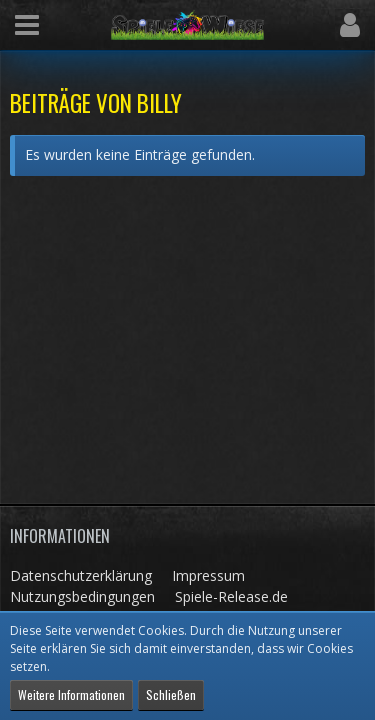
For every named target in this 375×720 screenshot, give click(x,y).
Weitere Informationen (71, 694)
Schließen (171, 694)
